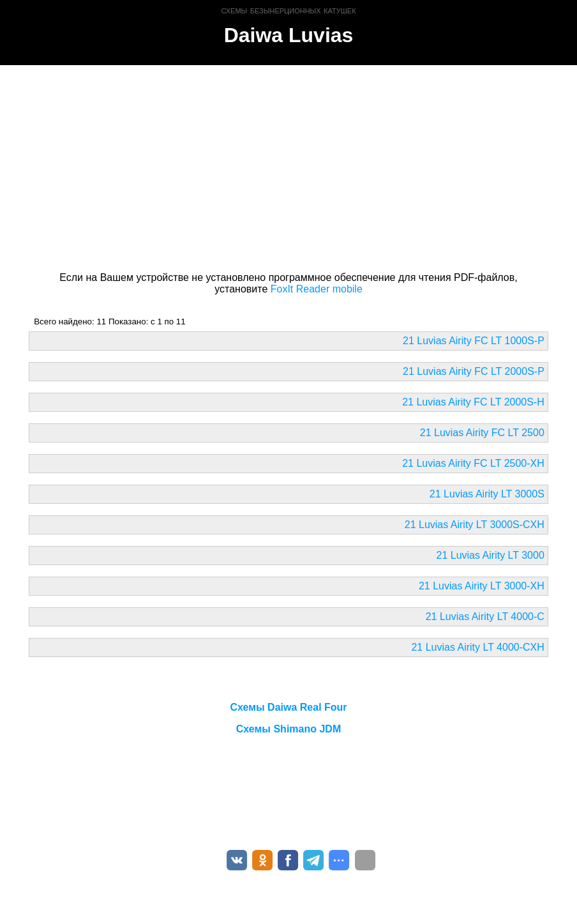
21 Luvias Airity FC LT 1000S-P (474, 341)
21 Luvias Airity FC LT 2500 (482, 433)
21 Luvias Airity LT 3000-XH (482, 586)
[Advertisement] (288, 166)
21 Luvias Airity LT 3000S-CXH (475, 525)
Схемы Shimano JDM (288, 729)
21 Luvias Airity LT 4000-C (485, 617)
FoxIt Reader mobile (317, 289)
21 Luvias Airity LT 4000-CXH (477, 647)
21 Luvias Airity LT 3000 (491, 555)
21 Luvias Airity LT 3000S (487, 494)
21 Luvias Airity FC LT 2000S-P (474, 371)
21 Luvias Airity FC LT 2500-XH (473, 463)
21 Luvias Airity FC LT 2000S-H (473, 402)
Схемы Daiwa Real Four (288, 707)
